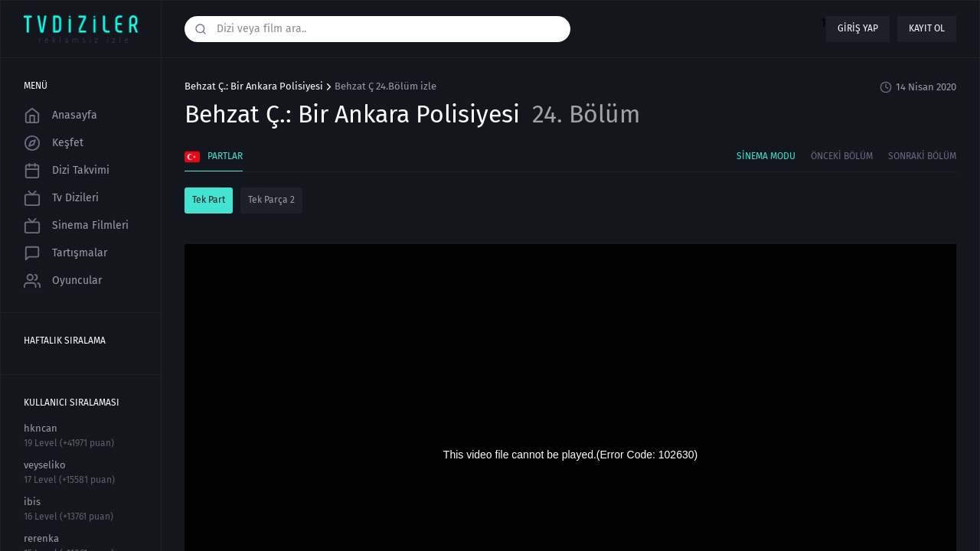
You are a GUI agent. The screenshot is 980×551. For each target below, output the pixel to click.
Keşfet (54, 143)
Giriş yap (858, 28)
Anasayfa (60, 116)
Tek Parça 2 (271, 200)
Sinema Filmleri (76, 226)
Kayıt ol (927, 28)
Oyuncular (63, 281)
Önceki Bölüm (842, 156)
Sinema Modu (766, 156)
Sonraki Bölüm (922, 156)
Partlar (214, 157)
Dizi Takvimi (67, 171)
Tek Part (209, 200)
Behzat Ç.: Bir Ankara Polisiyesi (254, 86)
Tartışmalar (65, 253)
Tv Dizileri (61, 198)
